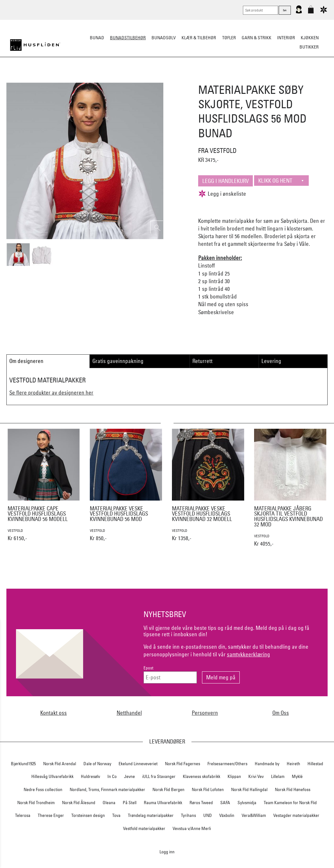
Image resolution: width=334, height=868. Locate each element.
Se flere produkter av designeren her (51, 392)
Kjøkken (310, 38)
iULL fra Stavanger (159, 776)
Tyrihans (188, 815)
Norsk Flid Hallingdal (249, 789)
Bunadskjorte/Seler (80, 79)
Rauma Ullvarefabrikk (163, 803)
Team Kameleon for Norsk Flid (290, 803)
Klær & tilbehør (199, 38)
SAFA (225, 803)
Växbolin (227, 815)
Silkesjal (118, 79)
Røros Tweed (201, 803)
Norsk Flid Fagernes (183, 764)
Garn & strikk (256, 38)
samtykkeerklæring (249, 654)
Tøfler (229, 38)
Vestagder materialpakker (296, 815)
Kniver (251, 79)
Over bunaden (183, 79)
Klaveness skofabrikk (202, 776)
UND (208, 815)
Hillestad (315, 764)
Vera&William (254, 815)
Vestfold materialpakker (144, 828)
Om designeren (26, 361)
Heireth (293, 764)
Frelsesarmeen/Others (227, 764)
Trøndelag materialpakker (151, 815)
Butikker (309, 47)
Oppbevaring (148, 79)
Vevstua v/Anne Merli (192, 828)
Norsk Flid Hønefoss (293, 789)
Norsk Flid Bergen (168, 789)
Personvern (205, 713)
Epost (148, 668)
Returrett (202, 361)
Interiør (286, 38)
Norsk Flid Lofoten (208, 789)
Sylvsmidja (247, 803)
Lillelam (278, 776)
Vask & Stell (277, 79)
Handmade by (267, 764)
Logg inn (167, 852)
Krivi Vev (256, 776)
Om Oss (281, 713)
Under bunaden (221, 79)
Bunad (97, 38)
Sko (48, 79)
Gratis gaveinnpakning (118, 361)
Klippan (234, 776)
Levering (271, 361)
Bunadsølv (164, 38)
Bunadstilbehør (128, 38)
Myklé (297, 776)
